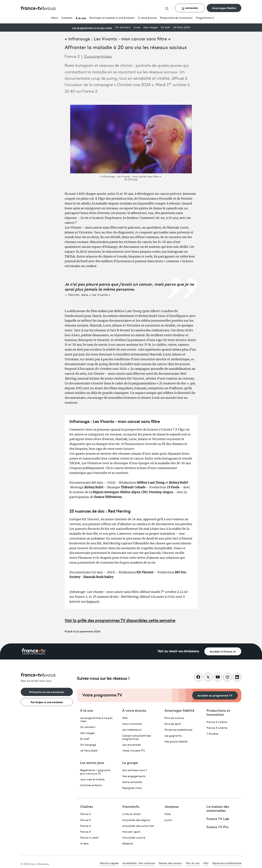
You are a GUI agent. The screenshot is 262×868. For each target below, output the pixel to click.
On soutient (123, 28)
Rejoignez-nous (132, 788)
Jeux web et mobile (92, 780)
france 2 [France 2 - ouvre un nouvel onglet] (85, 814)
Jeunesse (172, 806)
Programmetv (205, 18)
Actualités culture (134, 838)
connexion (190, 8)
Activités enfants (91, 786)
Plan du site (193, 863)
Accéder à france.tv (223, 651)
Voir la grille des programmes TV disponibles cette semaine (120, 621)
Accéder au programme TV (215, 695)
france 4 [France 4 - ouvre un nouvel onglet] (86, 826)
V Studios (212, 734)
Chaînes (87, 806)
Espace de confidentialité (227, 863)
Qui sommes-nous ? (135, 770)
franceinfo (131, 806)
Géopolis (128, 844)
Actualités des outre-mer (138, 826)
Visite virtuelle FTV (134, 751)
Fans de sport (173, 724)
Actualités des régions (136, 820)
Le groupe (130, 762)
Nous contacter (132, 724)
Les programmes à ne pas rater (92, 28)
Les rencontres (132, 745)
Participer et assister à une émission (112, 18)
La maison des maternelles (218, 808)
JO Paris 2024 (182, 28)
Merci (55, 18)
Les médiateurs (132, 730)
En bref (165, 28)
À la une (81, 18)
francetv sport (131, 832)
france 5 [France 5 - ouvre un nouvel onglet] (85, 832)
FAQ (125, 718)
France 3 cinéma (217, 728)
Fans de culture (174, 718)
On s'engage (88, 745)
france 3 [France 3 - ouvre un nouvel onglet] (85, 820)
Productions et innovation (176, 18)
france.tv (93, 602)
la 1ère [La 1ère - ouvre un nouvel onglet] (84, 844)
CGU (206, 863)
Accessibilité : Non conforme (139, 863)
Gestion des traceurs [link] (170, 863)
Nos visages (151, 28)
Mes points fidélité (176, 742)
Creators (67, 18)
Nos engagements (134, 776)
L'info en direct (132, 814)
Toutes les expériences (178, 730)
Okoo (168, 814)
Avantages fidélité (224, 8)
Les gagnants (173, 736)
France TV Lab (218, 818)
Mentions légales (109, 863)
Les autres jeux (92, 762)
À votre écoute (147, 18)
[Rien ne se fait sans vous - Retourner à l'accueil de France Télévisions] (47, 678)
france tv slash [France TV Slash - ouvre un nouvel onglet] (89, 838)
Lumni (168, 820)
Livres (137, 28)
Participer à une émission (47, 702)
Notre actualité (132, 782)
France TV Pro (218, 827)
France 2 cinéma (217, 722)
